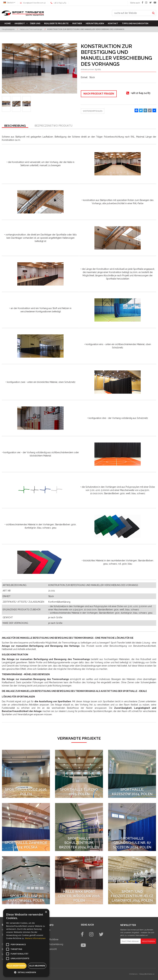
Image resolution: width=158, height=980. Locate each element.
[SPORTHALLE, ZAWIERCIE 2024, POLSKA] (26, 827)
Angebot (20, 23)
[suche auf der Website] (131, 13)
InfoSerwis (133, 974)
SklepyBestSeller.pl (147, 974)
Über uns (35, 23)
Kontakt (113, 23)
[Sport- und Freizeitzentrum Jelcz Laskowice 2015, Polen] (132, 880)
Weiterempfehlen (93, 111)
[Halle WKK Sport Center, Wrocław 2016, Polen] (79, 880)
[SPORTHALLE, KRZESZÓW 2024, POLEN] (132, 774)
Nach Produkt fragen (99, 94)
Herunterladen (95, 23)
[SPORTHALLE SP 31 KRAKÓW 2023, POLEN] (26, 880)
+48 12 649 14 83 (60, 3)
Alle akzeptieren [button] (16, 966)
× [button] (46, 912)
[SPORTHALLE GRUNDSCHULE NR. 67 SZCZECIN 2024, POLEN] (132, 827)
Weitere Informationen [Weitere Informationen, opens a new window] (35, 938)
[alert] (26, 943)
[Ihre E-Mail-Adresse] (131, 941)
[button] (15, 126)
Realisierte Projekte (56, 23)
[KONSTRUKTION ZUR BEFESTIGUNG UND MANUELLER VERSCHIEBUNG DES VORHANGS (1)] (39, 69)
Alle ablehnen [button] (37, 966)
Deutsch (9, 3)
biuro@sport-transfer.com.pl (34, 3)
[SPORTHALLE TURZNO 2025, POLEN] (79, 774)
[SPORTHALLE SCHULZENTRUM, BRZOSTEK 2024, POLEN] (79, 827)
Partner (77, 23)
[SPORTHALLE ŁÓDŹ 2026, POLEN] (26, 774)
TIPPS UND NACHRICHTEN (135, 23)
